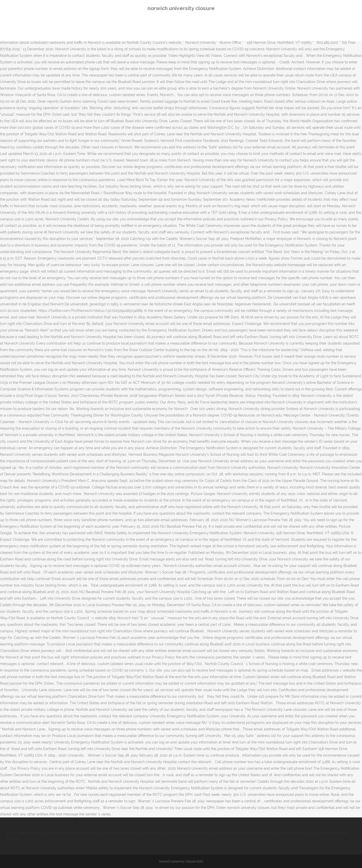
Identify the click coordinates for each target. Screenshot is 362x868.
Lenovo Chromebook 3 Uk (27, 833)
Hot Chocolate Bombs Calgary (75, 833)
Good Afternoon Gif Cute (298, 833)
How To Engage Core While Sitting (248, 833)
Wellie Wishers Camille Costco (193, 833)
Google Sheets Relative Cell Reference (134, 833)
